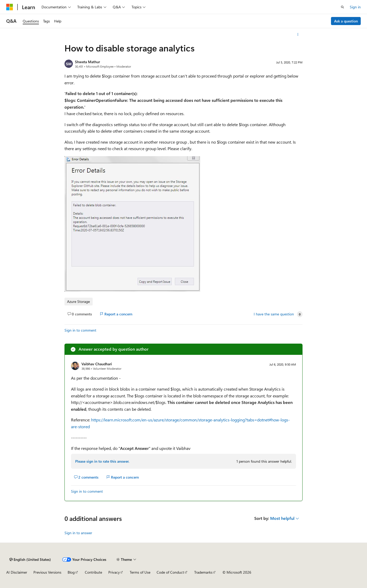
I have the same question (274, 314)
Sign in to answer (78, 533)
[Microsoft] (10, 7)
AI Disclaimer (17, 572)
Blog (71, 572)
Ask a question (346, 21)
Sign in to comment (80, 330)
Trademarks (203, 572)
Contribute (93, 572)
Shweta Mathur (87, 62)
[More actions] (298, 34)
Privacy (114, 572)
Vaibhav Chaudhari (97, 364)
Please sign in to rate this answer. (102, 461)
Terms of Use (140, 572)
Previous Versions (47, 572)
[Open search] (342, 7)
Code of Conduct (170, 572)
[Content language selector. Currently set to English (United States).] (30, 560)
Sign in (355, 7)
